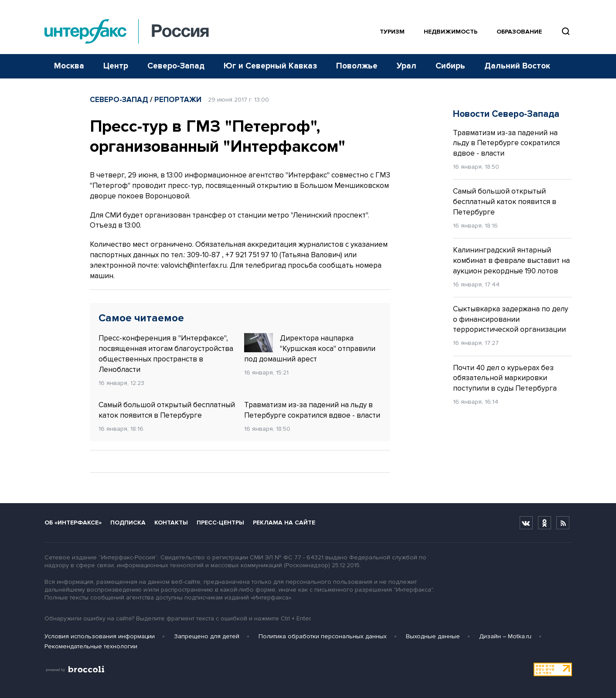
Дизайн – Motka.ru (505, 636)
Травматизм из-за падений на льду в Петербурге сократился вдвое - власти (312, 410)
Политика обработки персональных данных (323, 636)
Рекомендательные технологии (91, 646)
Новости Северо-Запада (506, 114)
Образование (519, 32)
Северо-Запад (176, 66)
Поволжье (357, 66)
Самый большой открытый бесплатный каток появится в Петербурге (167, 410)
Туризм (392, 32)
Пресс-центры (220, 523)
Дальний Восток (517, 66)
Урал (407, 66)
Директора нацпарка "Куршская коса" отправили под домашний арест (310, 348)
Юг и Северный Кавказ (270, 66)
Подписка (128, 523)
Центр (116, 66)
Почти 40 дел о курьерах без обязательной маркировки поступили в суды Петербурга (505, 378)
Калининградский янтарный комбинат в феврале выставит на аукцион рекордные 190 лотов (511, 260)
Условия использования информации (100, 636)
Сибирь (450, 66)
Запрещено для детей (207, 636)
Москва (69, 66)
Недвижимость (451, 32)
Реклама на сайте (284, 523)
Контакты (171, 523)
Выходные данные (433, 636)
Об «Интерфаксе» (73, 523)
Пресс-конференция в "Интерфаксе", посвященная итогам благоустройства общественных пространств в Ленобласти (166, 354)
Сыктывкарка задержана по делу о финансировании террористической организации (510, 319)
